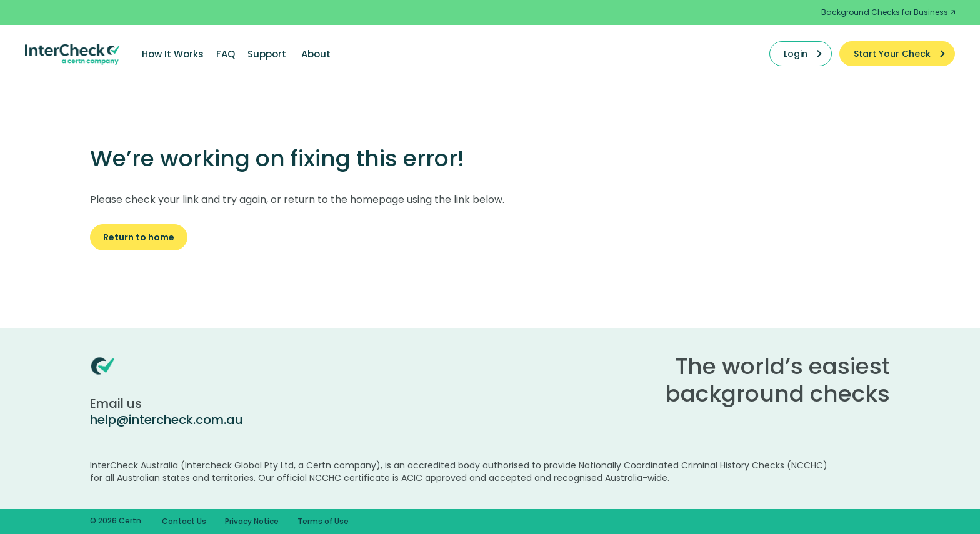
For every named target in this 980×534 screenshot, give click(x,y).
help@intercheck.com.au (167, 420)
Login (796, 54)
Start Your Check (892, 54)
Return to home (139, 237)
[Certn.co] (72, 54)
